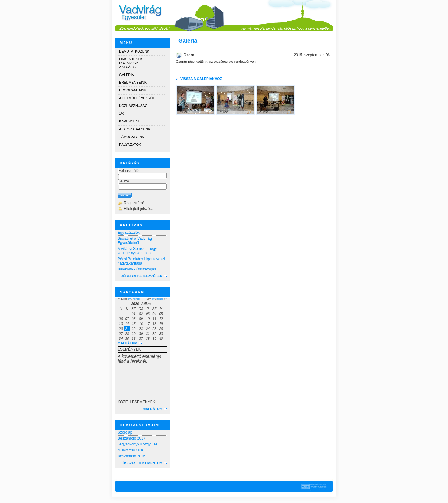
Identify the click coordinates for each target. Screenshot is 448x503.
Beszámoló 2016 (131, 456)
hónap (136, 299)
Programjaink (133, 90)
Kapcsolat (129, 121)
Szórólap (125, 432)
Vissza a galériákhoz (201, 79)
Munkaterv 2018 (131, 450)
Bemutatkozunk (134, 51)
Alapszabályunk (135, 129)
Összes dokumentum (142, 463)
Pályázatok (130, 145)
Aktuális (127, 67)
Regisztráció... (136, 203)
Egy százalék (129, 233)
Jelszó (124, 181)
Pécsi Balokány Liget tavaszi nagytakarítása (141, 261)
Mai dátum (127, 343)
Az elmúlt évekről (137, 98)
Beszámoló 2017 (131, 438)
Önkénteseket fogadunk (133, 60)
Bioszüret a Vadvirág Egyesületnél (135, 241)
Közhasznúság (133, 106)
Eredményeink (133, 82)
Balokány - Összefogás (137, 269)
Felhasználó (129, 171)
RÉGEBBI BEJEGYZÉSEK (142, 276)
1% (122, 113)
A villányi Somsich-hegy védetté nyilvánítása (137, 251)
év (129, 299)
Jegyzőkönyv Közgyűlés (138, 444)
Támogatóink (132, 137)
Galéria (127, 75)
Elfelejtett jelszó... (138, 209)
